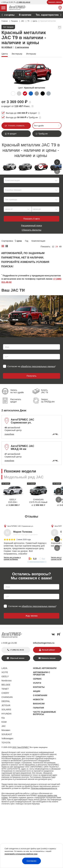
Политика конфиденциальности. (44, 788)
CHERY (5, 693)
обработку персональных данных (38, 366)
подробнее (9, 434)
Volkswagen (7, 738)
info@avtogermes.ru (44, 643)
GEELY (5, 676)
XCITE (5, 672)
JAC (4, 726)
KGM (4, 722)
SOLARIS (6, 709)
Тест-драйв (39, 126)
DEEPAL (6, 701)
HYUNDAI (6, 714)
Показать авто (31, 219)
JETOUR (6, 705)
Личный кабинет (48, 650)
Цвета (25, 15)
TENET (5, 689)
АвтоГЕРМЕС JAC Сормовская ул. (20, 526)
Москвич (6, 730)
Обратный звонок (17, 658)
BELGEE (6, 685)
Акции (14, 15)
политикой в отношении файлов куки (21, 854)
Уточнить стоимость (16, 126)
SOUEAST (7, 734)
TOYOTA (6, 743)
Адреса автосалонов (46, 15)
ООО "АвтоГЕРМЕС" (21, 747)
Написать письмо (48, 658)
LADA (4, 668)
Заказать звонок (55, 2)
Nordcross (6, 681)
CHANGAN (7, 697)
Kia (3, 718)
